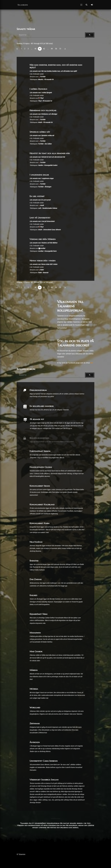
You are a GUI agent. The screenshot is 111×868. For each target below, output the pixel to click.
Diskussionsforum (38, 390)
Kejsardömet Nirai (39, 614)
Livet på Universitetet (40, 218)
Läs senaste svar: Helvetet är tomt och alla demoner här (47, 157)
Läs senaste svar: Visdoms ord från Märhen (43, 243)
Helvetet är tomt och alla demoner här (50, 153)
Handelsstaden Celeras (50, 208)
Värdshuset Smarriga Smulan (44, 780)
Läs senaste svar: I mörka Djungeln (41, 93)
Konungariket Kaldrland (42, 504)
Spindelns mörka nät (40, 132)
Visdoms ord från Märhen (43, 239)
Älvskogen (48, 187)
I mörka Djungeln (38, 89)
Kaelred (33, 595)
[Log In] (92, 5)
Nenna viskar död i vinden (43, 261)
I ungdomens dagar (39, 175)
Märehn (34, 670)
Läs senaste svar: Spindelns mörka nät (42, 136)
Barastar (46, 273)
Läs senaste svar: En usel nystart (40, 200)
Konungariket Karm (50, 251)
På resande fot (49, 79)
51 (60, 49)
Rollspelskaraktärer (39, 438)
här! (92, 363)
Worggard (35, 707)
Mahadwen (35, 633)
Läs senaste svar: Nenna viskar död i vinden (43, 264)
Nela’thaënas (36, 542)
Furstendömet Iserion (40, 451)
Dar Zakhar (48, 144)
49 (52, 49)
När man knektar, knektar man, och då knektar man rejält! (56, 66)
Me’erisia (34, 689)
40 (35, 49)
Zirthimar (35, 723)
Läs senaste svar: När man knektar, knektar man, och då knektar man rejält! (53, 71)
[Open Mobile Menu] (81, 5)
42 (44, 49)
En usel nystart (37, 196)
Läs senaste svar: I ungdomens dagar (42, 178)
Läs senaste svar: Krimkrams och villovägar (43, 114)
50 (56, 49)
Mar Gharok (36, 651)
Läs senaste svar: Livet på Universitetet (42, 221)
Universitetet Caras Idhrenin (52, 230)
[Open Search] (86, 5)
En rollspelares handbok (42, 406)
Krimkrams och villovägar (43, 110)
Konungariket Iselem (51, 165)
